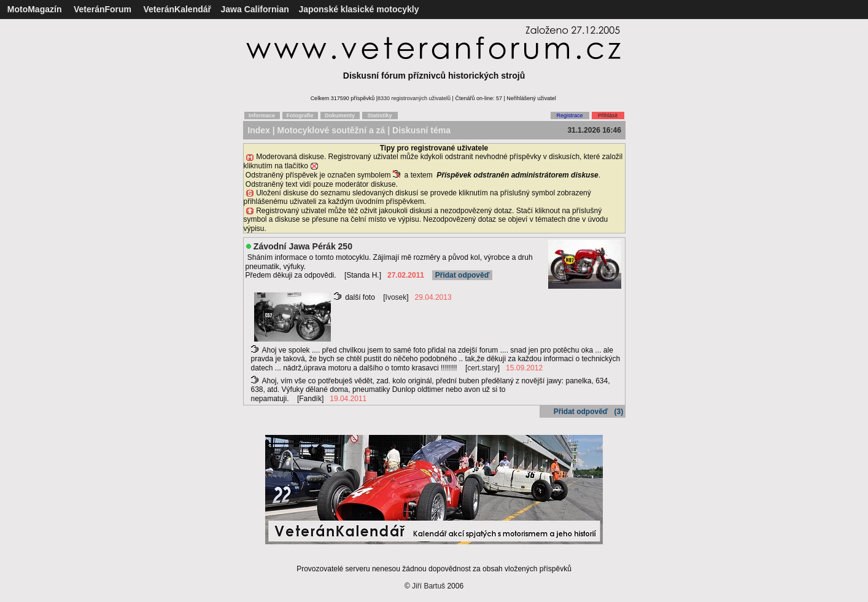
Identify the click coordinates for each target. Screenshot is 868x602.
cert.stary (482, 368)
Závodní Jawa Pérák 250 (303, 246)
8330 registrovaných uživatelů (414, 98)
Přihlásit (608, 115)
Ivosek (396, 297)
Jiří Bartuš (428, 586)
